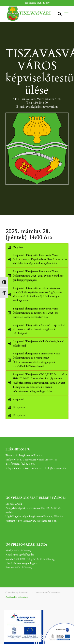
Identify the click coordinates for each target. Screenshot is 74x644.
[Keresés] (58, 14)
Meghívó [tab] (15, 247)
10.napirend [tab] (17, 407)
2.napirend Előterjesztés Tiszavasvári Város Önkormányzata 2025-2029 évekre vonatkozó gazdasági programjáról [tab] (36, 276)
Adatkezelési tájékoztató (17, 597)
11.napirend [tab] (17, 415)
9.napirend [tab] (16, 399)
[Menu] (66, 14)
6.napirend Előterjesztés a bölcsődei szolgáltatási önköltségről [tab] (36, 343)
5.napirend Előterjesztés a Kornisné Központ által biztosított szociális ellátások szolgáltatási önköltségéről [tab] (36, 329)
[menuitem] (58, 14)
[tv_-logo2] (31, 14)
